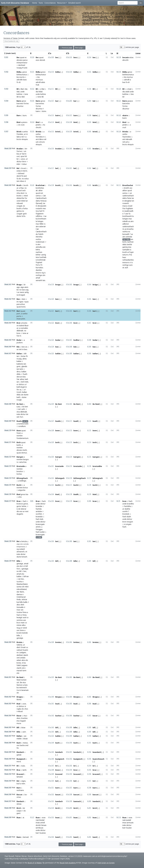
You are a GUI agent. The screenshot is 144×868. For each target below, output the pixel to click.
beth (25, 450)
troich (19, 392)
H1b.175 (69, 466)
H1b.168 (69, 347)
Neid (18, 680)
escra (19, 761)
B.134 (32, 122)
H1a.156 (51, 837)
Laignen (24, 665)
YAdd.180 (8, 642)
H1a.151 (51, 788)
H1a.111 (51, 89)
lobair (25, 739)
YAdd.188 (8, 743)
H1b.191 (69, 752)
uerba (38, 134)
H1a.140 (51, 697)
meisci (25, 743)
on (18, 325)
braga (58, 285)
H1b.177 (69, 485)
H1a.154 (51, 808)
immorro (126, 262)
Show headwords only (11, 41)
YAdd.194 (8, 781)
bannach (77, 801)
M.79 (118, 501)
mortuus (39, 80)
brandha (130, 504)
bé (27, 414)
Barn (19, 788)
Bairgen (20, 457)
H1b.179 (69, 501)
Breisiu (19, 642)
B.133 (32, 101)
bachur (58, 716)
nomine (21, 424)
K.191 (89, 743)
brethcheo (40, 188)
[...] (60, 57)
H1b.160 (69, 148)
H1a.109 (51, 57)
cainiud (19, 650)
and (26, 68)
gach (25, 214)
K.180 (89, 501)
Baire (19, 101)
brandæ (39, 506)
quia (22, 156)
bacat (58, 795)
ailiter (125, 190)
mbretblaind (22, 589)
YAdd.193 (8, 774)
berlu (125, 242)
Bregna (20, 697)
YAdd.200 (8, 837)
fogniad (39, 262)
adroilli (127, 80)
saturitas (23, 462)
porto (19, 316)
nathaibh (126, 250)
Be (21, 682)
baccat (76, 795)
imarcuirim (21, 319)
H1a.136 (51, 541)
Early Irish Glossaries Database (15, 3)
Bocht (19, 485)
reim (23, 784)
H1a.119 (51, 284)
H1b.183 (69, 404)
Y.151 (6, 57)
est (42, 193)
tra (18, 690)
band (57, 837)
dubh (129, 517)
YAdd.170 (8, 430)
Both (19, 442)
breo (18, 333)
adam (19, 660)
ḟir (27, 356)
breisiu (58, 642)
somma (20, 620)
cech (24, 190)
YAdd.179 (8, 561)
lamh (24, 770)
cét (23, 587)
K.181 (89, 541)
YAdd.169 (8, 421)
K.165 (89, 299)
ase (127, 214)
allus (24, 625)
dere (18, 718)
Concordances (50, 3)
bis (18, 77)
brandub (39, 517)
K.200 (89, 801)
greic (19, 366)
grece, (26, 504)
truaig (19, 359)
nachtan (39, 252)
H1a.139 (51, 404)
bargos (26, 459)
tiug (18, 628)
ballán (58, 354)
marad (19, 670)
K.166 (89, 311)
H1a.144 (51, 743)
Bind (18, 122)
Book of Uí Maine (35, 863)
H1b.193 (69, 766)
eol (25, 168)
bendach (59, 752)
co (21, 615)
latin (21, 369)
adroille (20, 80)
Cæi (37, 229)
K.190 (89, 353)
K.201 (89, 808)
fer (18, 390)
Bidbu (125, 72)
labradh (129, 139)
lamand (20, 777)
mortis (22, 77)
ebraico (20, 450)
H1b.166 (69, 323)
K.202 (89, 817)
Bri (18, 766)
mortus (130, 77)
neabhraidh (129, 211)
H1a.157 (51, 101)
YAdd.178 (8, 541)
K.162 (89, 168)
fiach (25, 501)
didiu (124, 244)
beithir (130, 244)
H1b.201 (69, 817)
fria (124, 208)
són (44, 275)
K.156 (89, 89)
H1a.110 (51, 72)
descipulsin (42, 206)
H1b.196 (69, 781)
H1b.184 (69, 697)
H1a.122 (51, 323)
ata (18, 566)
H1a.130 (51, 457)
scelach (22, 549)
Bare (19, 115)
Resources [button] (61, 3)
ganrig (125, 247)
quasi (22, 57)
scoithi (125, 511)
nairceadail (127, 820)
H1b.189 (69, 353)
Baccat (20, 795)
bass (25, 80)
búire (44, 111)
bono (23, 307)
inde (18, 414)
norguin (130, 522)
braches (24, 718)
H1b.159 (69, 131)
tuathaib (43, 257)
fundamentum (22, 438)
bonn (57, 430)
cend (18, 201)
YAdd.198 (8, 808)
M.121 (119, 101)
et (26, 552)
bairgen (59, 457)
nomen (24, 680)
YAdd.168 (8, 404)
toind (25, 628)
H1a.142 (51, 715)
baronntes (40, 103)
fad (23, 154)
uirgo (18, 544)
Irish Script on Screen (106, 863)
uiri (18, 682)
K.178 (89, 485)
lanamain (25, 690)
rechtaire (20, 790)
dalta (38, 201)
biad (57, 494)
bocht (58, 485)
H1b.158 (69, 122)
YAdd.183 (8, 703)
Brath (19, 185)
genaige (20, 564)
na (18, 295)
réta (18, 193)
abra (23, 660)
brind (58, 132)
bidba (58, 72)
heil (41, 211)
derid (19, 176)
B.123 (32, 185)
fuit (18, 336)
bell (26, 379)
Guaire (25, 650)
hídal (41, 92)
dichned (21, 173)
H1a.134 (51, 494)
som (131, 265)
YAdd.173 (8, 466)
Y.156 (6, 122)
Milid (41, 224)
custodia (26, 544)
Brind (19, 132)
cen (22, 610)
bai (18, 602)
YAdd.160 (8, 185)
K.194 (89, 766)
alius (18, 605)
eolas (19, 171)
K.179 (89, 494)
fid (26, 156)
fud (18, 151)
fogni (131, 252)
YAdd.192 (8, 770)
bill (25, 354)
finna (25, 612)
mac (37, 224)
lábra (41, 139)
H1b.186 (69, 715)
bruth (26, 185)
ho (44, 125)
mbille (19, 739)
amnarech (21, 552)
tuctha (19, 582)
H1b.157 (69, 115)
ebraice (20, 60)
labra (19, 137)
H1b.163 (69, 284)
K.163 (89, 185)
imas (124, 823)
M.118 (119, 57)
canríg (44, 255)
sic (24, 206)
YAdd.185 (8, 727)
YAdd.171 (8, 442)
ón (19, 125)
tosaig (19, 68)
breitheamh (127, 216)
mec (44, 208)
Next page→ (80, 48)
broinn (19, 633)
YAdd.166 (8, 347)
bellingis (23, 481)
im (18, 302)
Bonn (19, 430)
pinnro (25, 122)
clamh (19, 668)
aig (27, 290)
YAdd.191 (8, 766)
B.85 (32, 501)
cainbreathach (128, 196)
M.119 (119, 72)
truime (19, 612)
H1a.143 (51, 561)
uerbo (25, 132)
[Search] (128, 3)
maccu (125, 206)
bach (57, 743)
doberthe (20, 198)
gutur (19, 506)
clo (25, 811)
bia (18, 154)
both (57, 442)
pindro (38, 125)
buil (18, 784)
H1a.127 (51, 421)
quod (38, 193)
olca (18, 412)
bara (24, 290)
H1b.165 (69, 311)
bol (57, 781)
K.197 (89, 781)
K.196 (89, 774)
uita (20, 497)
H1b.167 (69, 340)
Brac (18, 770)
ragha (19, 709)
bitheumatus (22, 75)
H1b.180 (69, 541)
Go (141, 3)
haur (124, 257)
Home (35, 3)
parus (25, 60)
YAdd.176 (8, 494)
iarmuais (130, 823)
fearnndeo (127, 137)
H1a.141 (51, 703)
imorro (38, 273)
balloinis (20, 364)
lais (44, 280)
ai (128, 252)
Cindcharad (21, 597)
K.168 (89, 340)
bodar (58, 340)
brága (95, 285)
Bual (18, 704)
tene (26, 94)
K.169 (89, 347)
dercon (19, 377)
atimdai (129, 237)
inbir (18, 164)
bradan (58, 149)
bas (124, 82)
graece (130, 101)
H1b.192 (69, 759)
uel (37, 142)
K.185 (89, 697)
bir (26, 149)
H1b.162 (69, 185)
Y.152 (6, 72)
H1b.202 (69, 837)
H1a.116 (51, 148)
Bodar (19, 340)
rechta (38, 239)
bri (57, 766)
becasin (126, 57)
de (37, 234)
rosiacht (39, 208)
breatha (130, 229)
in (26, 154)
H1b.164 (69, 299)
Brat (18, 323)
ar (25, 134)
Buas (19, 817)
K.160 (89, 131)
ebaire (125, 115)
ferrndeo (39, 137)
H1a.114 (51, 122)
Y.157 (6, 131)
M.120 (119, 89)
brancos (20, 504)
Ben (18, 299)
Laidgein (23, 652)
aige (22, 287)
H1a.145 (51, 752)
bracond (59, 774)
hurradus (39, 268)
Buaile (19, 421)
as (129, 221)
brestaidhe (97, 466)
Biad (18, 494)
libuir (27, 325)
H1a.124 (51, 347)
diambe (39, 270)
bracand (77, 774)
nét (18, 417)
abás (43, 82)
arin (124, 139)
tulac (23, 766)
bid (24, 171)
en (21, 151)
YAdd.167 (8, 353)
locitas (19, 474)
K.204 (89, 101)
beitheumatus (128, 75)
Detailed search (74, 3)
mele (26, 382)
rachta (125, 231)
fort (21, 417)
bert (57, 311)
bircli (57, 808)
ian (18, 356)
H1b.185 (69, 703)
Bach (19, 743)
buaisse (43, 833)
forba (25, 208)
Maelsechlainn (22, 584)
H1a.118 (51, 185)
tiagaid (23, 721)
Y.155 (6, 115)
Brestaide (21, 466)
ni (27, 134)
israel (130, 206)
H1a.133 (51, 485)
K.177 (89, 478)
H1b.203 (69, 101)
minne (19, 625)
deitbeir (20, 655)
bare (75, 115)
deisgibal (128, 201)
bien (24, 299)
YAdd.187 (8, 736)
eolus (27, 179)
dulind (22, 325)
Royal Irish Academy (68, 863)
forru (38, 265)
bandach (59, 801)
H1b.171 (69, 421)
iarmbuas (39, 828)
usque (19, 811)
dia (26, 89)
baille (25, 602)
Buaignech (21, 759)
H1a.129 (51, 442)
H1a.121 (51, 311)
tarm (24, 670)
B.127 (32, 817)
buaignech (60, 759)
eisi (18, 673)
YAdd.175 (8, 485)
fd (22, 176)
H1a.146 (51, 759)
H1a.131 (51, 466)
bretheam (42, 219)
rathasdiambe (128, 260)
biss (24, 377)
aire (37, 226)
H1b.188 (69, 561)
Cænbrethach (41, 198)
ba (37, 219)
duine (19, 216)
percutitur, (21, 304)
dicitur (19, 161)
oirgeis (129, 524)
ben (57, 299)
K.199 (89, 794)
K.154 (89, 57)
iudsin (42, 532)
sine (21, 544)
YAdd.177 (8, 501)
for (26, 198)
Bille (18, 561)
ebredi (42, 60)
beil (22, 382)
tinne (22, 630)
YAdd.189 (8, 752)
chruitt (38, 127)
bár (94, 101)
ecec (37, 60)
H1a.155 (51, 817)
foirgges (39, 529)
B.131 (32, 72)
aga (18, 287)
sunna (19, 587)
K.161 (89, 148)
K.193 (89, 759)
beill (18, 387)
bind (57, 122)
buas (57, 817)
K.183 (89, 642)
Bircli (19, 808)
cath (23, 409)
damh (26, 655)
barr (37, 833)
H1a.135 (51, 501)
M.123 (119, 122)
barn (57, 788)
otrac (19, 797)
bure (25, 115)
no (20, 97)
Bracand (20, 774)
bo (26, 795)
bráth (95, 185)
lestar (23, 356)
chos (26, 709)
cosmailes (24, 328)
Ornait (23, 647)
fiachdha (127, 506)
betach (24, 557)
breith (127, 188)
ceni (18, 658)
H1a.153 (51, 801)
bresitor (20, 471)
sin (133, 201)
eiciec (131, 57)
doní (22, 193)
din (18, 511)
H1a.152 (51, 794)
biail (130, 89)
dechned (22, 65)
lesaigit (19, 617)
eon (21, 511)
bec (57, 57)
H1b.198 (69, 794)
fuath (25, 374)
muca (19, 723)
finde (19, 599)
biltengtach (98, 478)
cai (131, 193)
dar (18, 592)
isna (37, 257)
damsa (19, 594)
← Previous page (66, 48)
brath (19, 208)
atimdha (39, 247)
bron (124, 522)
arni (37, 139)
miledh (125, 221)
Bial (22, 89)
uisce (23, 159)
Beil (23, 97)
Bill (18, 727)
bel (57, 168)
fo (18, 82)
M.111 (119, 185)
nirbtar (24, 599)
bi (22, 168)
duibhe (127, 509)
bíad (94, 494)
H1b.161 (69, 168)
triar (18, 610)
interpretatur (22, 63)
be (23, 407)
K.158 (89, 115)
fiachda (39, 509)
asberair (42, 226)
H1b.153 (69, 57)
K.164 (89, 284)
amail (38, 278)
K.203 (89, 837)
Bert (18, 311)
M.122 (119, 115)
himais (44, 825)
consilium (22, 426)
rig (43, 273)
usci (18, 156)
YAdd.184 (8, 715)
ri (130, 262)
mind (26, 196)
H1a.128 (51, 430)
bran (57, 501)
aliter (41, 190)
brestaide (59, 466)
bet (57, 541)
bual (57, 704)
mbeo (22, 181)
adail (127, 92)
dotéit (38, 825)
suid (24, 617)
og (18, 549)
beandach (97, 752)
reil (22, 137)
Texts (41, 3)
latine (24, 506)
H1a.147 (51, 766)
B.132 (32, 89)
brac (75, 770)
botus (25, 488)
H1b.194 (69, 770)
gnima (19, 211)
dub (42, 519)
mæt (23, 623)
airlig (27, 292)
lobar (23, 727)
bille (21, 602)
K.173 (89, 430)
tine (132, 94)
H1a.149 (51, 774)
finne (25, 615)
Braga (19, 285)
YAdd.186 (8, 732)
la (36, 221)
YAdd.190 (8, 759)
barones (20, 103)
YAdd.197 (8, 801)
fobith (41, 234)
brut (18, 623)
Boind (19, 699)
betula (24, 541)
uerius (38, 196)
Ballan (19, 354)
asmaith (39, 280)
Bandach (20, 801)
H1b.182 (69, 642)
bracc (58, 770)
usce (24, 704)
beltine (19, 94)
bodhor (77, 340)
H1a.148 (51, 770)
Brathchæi (40, 185)
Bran (19, 501)
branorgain (40, 524)
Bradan (20, 149)
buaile (58, 421)
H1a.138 (51, 642)
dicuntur (20, 106)
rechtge (39, 275)
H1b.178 (69, 494)
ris (123, 229)
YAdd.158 (8, 148)
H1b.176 (69, 478)
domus (24, 453)
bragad (22, 295)
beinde (25, 633)
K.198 (89, 788)
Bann (19, 837)
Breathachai (128, 185)
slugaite (20, 514)
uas (24, 620)
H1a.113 (51, 115)
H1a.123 (51, 340)
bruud (19, 190)
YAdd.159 (8, 168)
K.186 (89, 703)
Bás (18, 347)
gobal (19, 755)
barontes (126, 103)
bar (57, 101)
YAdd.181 (8, 677)
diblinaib (20, 331)
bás (75, 347)
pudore (20, 343)
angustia (22, 490)
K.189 (89, 561)
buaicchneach (98, 759)
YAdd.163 (8, 311)
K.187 (89, 715)
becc (75, 57)
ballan (19, 361)
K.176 (89, 466)
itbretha (39, 237)
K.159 (89, 122)
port (18, 314)
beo (23, 347)
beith (19, 445)
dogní (23, 387)
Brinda (39, 132)
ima (18, 721)
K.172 (89, 421)
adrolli (38, 82)
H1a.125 (51, 353)
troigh (19, 400)
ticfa (23, 216)
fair (18, 379)
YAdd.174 (8, 478)
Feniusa (43, 201)
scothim (39, 514)
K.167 (89, 323)
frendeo (20, 134)
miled (23, 201)
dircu (19, 372)
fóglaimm (40, 214)
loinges (40, 221)
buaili (76, 421)
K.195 (89, 770)
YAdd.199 (8, 817)
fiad (18, 615)
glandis (24, 366)
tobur (24, 164)
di (20, 82)
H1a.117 (51, 168)
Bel (18, 168)
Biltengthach (22, 478)
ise (44, 203)
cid (23, 668)
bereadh (126, 234)
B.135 (32, 131)
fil (23, 68)
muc (25, 716)
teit (20, 349)
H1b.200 (69, 808)
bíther (38, 255)
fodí (37, 85)
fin (18, 748)
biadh (76, 494)
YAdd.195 (8, 788)
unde (22, 92)
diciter (23, 554)
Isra (37, 211)
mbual (20, 711)
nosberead (40, 242)
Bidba (19, 72)
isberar (24, 509)
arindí (43, 823)
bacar (95, 716)
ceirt (24, 732)
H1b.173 (69, 442)
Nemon (20, 685)
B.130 (32, 57)
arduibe (39, 511)
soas (44, 817)
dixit (22, 605)
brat (57, 323)
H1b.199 (69, 801)
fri (43, 211)
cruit (23, 125)
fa (127, 82)
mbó (27, 587)
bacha (22, 745)
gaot (19, 813)
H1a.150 (51, 781)
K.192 (89, 752)
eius (24, 682)
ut (27, 159)
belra (38, 250)
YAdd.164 (8, 323)
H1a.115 (51, 131)
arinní (38, 527)
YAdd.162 (8, 299)
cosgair (19, 206)
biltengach (60, 478)
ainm (26, 287)
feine (129, 198)
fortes (26, 103)
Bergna (58, 697)
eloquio (25, 139)
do (20, 179)
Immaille (20, 607)
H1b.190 (69, 743)
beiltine (125, 94)
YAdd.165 (8, 340)
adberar (126, 224)
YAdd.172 (8, 457)
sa (20, 390)
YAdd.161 (8, 284)
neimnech (23, 687)
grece (25, 72)
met (27, 511)
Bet (18, 541)
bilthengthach (80, 478)
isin (18, 181)
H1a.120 (51, 299)
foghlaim (129, 208)
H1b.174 (69, 457)
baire (38, 111)
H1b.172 (69, 430)
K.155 (89, 72)
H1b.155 (69, 89)
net (19, 409)
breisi (19, 663)
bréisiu (76, 642)
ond (27, 745)
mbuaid (20, 203)
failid (19, 665)
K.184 (89, 404)
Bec (18, 57)
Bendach (20, 752)
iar (27, 201)
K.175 (89, 457)
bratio (19, 196)
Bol (18, 781)
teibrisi (19, 645)
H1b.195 (69, 774)
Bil (18, 89)
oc (27, 647)
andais (23, 658)
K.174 (89, 442)
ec (26, 57)
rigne (21, 302)
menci (22, 292)
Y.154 (6, 101)
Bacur (19, 716)
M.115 (119, 817)
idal (18, 92)
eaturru (126, 255)
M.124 (119, 131)
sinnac (19, 804)
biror (24, 161)
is (45, 224)
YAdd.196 (8, 794)
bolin (26, 424)
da (21, 566)
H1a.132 (51, 478)
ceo (131, 188)
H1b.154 (69, 72)
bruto (19, 139)
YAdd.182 (8, 697)
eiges (23, 781)
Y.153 (6, 89)
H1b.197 (69, 788)
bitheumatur (41, 75)
